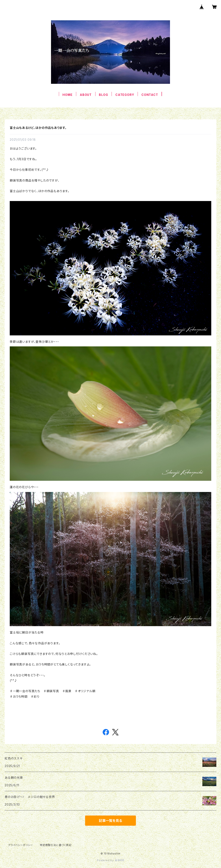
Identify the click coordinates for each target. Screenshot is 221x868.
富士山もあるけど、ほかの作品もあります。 (38, 128)
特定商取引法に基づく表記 (56, 845)
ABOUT (86, 95)
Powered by (110, 860)
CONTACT (150, 95)
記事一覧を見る (110, 821)
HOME (67, 95)
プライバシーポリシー (21, 845)
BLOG (103, 95)
